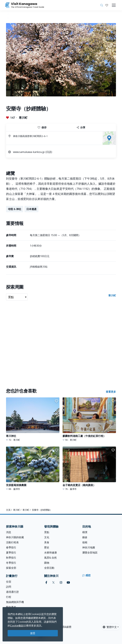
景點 (47, 532)
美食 (47, 542)
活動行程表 (12, 542)
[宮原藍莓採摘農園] (33, 469)
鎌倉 (85, 537)
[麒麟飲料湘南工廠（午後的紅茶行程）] (89, 419)
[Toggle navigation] (114, 5)
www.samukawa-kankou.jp (29, 152)
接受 (33, 633)
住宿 (9, 582)
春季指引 (11, 547)
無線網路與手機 (15, 602)
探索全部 (11, 568)
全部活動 (49, 568)
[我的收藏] (107, 5)
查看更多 (111, 392)
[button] (107, 5)
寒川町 (23, 118)
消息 (9, 532)
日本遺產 (31, 209)
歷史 (47, 547)
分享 (81, 127)
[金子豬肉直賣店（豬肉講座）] (89, 469)
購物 (47, 563)
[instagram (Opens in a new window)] (61, 583)
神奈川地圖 (89, 547)
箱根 (85, 542)
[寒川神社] (33, 419)
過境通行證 (12, 592)
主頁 (8, 510)
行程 (9, 597)
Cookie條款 (17, 626)
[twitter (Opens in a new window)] (53, 583)
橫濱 (85, 532)
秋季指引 (11, 558)
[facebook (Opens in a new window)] (46, 583)
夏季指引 (11, 553)
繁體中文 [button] (110, 627)
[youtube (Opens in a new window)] (68, 583)
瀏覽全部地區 (90, 553)
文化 (47, 537)
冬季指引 (11, 563)
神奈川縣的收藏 (15, 537)
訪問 (9, 587)
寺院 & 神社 (15, 209)
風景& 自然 (50, 558)
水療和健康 (51, 553)
